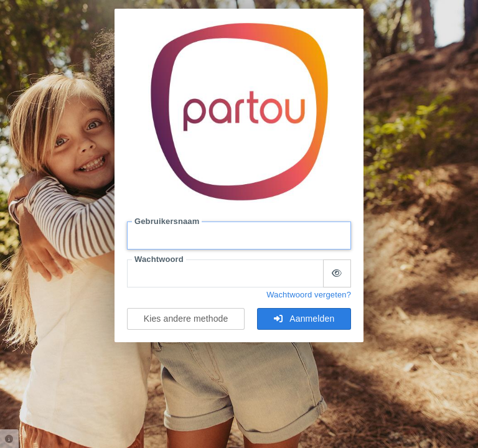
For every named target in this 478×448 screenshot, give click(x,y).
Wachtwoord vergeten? (309, 295)
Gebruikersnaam (167, 221)
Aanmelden (304, 319)
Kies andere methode (186, 319)
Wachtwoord (159, 259)
